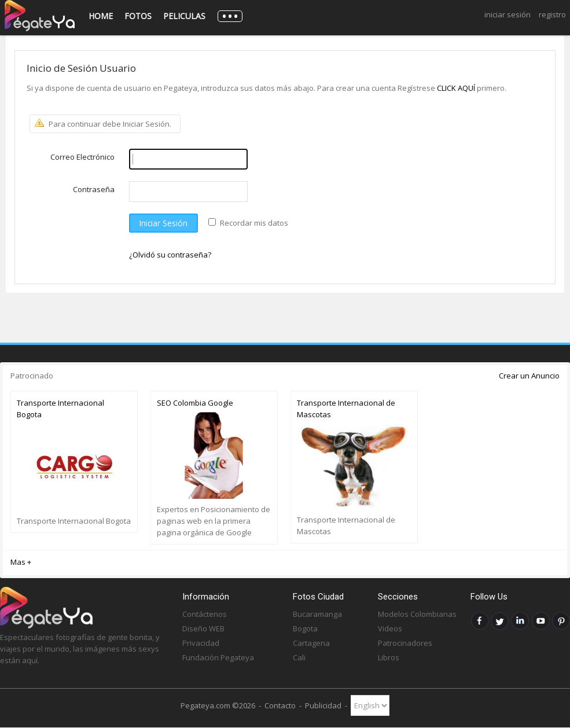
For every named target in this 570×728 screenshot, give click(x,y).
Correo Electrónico (82, 157)
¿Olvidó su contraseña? (170, 255)
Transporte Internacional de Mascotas (346, 409)
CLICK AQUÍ (457, 88)
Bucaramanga (317, 614)
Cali (299, 657)
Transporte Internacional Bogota (60, 409)
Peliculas (184, 16)
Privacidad (201, 643)
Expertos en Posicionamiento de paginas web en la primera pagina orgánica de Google (214, 521)
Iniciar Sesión (508, 14)
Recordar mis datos (254, 223)
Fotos (138, 16)
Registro (552, 14)
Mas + (21, 562)
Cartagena (311, 643)
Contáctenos (205, 614)
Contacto (280, 705)
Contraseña (94, 189)
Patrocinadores (405, 643)
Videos (390, 628)
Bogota (305, 628)
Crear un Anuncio (529, 376)
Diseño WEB (203, 628)
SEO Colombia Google (195, 403)
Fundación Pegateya (218, 657)
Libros (389, 657)
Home (101, 16)
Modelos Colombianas (417, 614)
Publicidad (323, 705)
